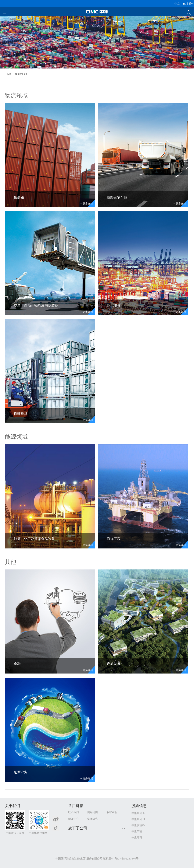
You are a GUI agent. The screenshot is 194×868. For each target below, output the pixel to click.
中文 (177, 4)
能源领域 (16, 437)
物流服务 (114, 306)
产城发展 (114, 664)
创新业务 (21, 772)
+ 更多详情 (87, 204)
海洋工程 (114, 539)
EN (184, 4)
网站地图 (93, 812)
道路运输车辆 (117, 197)
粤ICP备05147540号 (127, 859)
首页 (9, 74)
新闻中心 (74, 819)
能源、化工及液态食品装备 (34, 539)
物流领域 (16, 95)
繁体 (191, 4)
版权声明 (112, 812)
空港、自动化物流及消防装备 (36, 306)
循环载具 (21, 414)
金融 (17, 664)
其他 (11, 562)
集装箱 (19, 197)
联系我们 (74, 812)
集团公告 (93, 819)
